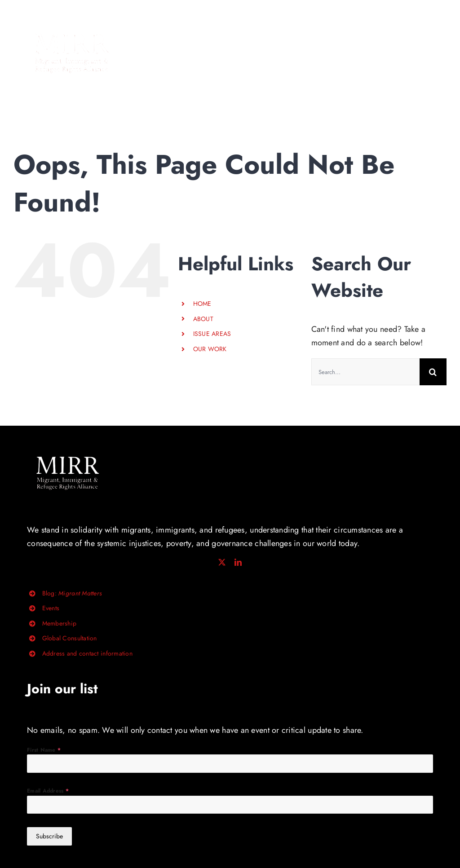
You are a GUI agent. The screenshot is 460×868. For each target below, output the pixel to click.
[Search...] (365, 372)
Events (51, 608)
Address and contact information (87, 653)
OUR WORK (210, 349)
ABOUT (203, 319)
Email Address (48, 791)
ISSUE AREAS (212, 334)
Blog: (72, 593)
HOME (202, 304)
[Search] (433, 372)
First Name (44, 750)
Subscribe (49, 836)
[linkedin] (238, 562)
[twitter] (222, 562)
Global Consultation (70, 638)
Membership (60, 623)
